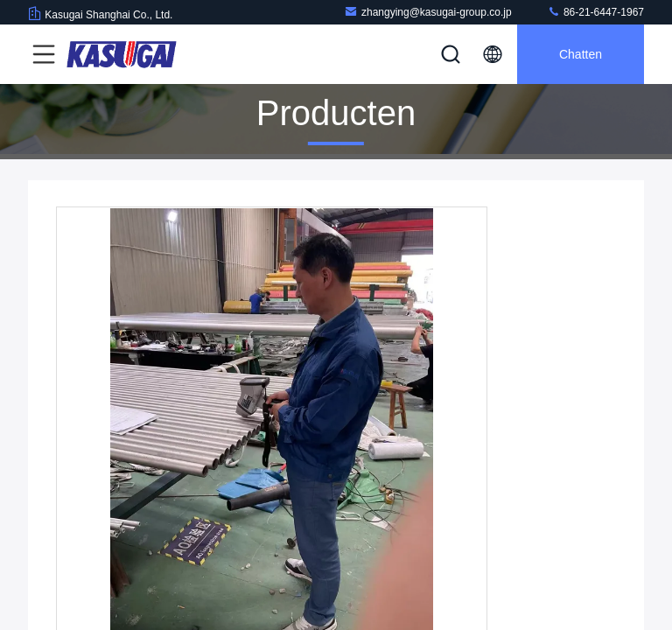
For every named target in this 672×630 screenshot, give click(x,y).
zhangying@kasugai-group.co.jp (428, 12)
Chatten (581, 54)
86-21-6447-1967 (595, 12)
